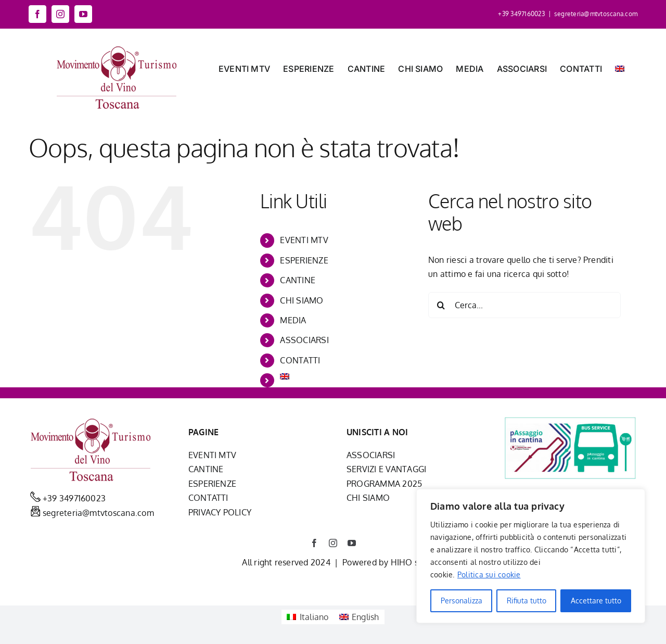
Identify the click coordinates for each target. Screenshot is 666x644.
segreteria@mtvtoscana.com (596, 14)
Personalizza (462, 601)
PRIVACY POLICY (220, 512)
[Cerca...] (524, 305)
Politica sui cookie (489, 574)
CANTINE (298, 280)
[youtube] (352, 543)
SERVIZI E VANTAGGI (386, 469)
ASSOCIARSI (304, 340)
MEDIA (293, 320)
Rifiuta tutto (527, 601)
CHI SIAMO (302, 300)
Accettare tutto (596, 601)
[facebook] (314, 543)
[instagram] (333, 543)
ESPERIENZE (304, 260)
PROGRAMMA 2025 (384, 484)
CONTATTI (300, 360)
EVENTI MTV (304, 240)
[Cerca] (441, 305)
